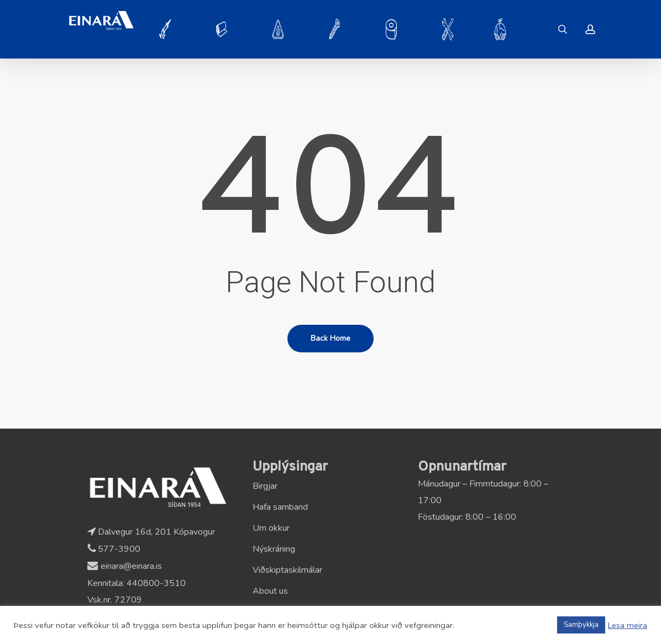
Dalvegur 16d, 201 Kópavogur (151, 532)
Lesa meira (628, 625)
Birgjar (265, 486)
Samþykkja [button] (581, 625)
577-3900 (114, 549)
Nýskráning (274, 549)
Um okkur (271, 528)
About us (270, 591)
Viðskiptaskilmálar (287, 570)
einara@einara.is (125, 566)
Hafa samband (280, 507)
